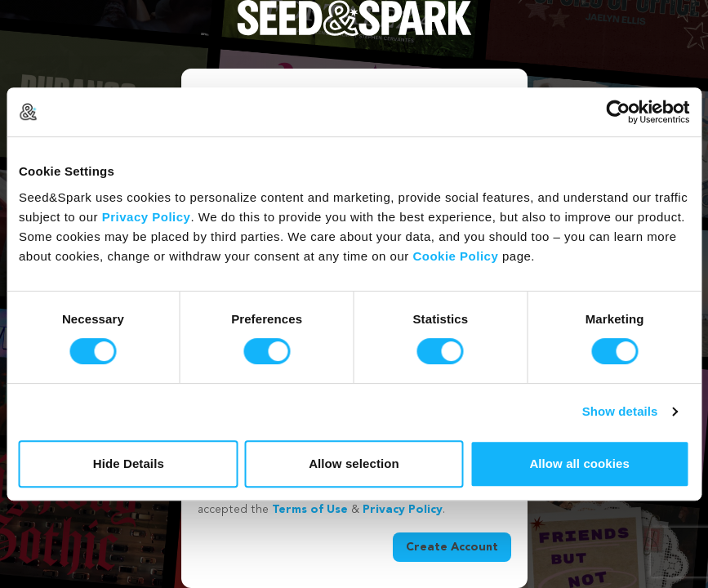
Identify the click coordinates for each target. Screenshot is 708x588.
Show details (620, 411)
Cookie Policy (455, 256)
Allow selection (354, 463)
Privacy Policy (147, 217)
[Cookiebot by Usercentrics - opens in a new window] (618, 112)
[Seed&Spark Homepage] (354, 34)
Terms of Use (310, 510)
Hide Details (129, 463)
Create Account (452, 547)
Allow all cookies (579, 463)
